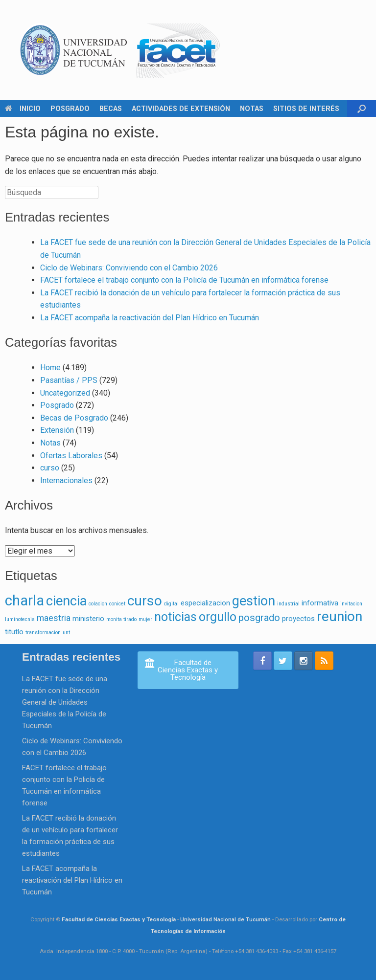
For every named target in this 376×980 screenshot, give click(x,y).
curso (50, 468)
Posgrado (57, 405)
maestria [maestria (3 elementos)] (54, 618)
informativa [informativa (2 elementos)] (320, 603)
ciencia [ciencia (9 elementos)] (66, 601)
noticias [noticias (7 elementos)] (176, 617)
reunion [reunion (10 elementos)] (340, 616)
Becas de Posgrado (74, 418)
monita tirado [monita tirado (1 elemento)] (121, 619)
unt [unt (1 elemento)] (66, 633)
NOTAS (252, 109)
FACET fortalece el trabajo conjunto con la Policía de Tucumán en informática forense (184, 280)
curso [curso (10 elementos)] (145, 601)
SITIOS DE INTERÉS (306, 109)
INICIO (23, 109)
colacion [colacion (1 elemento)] (98, 604)
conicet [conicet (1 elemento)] (117, 604)
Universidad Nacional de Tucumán (225, 919)
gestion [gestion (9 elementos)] (254, 601)
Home (50, 367)
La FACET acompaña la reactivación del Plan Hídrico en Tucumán (150, 318)
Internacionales (66, 480)
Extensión (57, 430)
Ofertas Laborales (71, 456)
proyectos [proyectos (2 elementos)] (298, 619)
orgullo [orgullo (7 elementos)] (218, 617)
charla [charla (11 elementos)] (24, 601)
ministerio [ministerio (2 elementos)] (88, 619)
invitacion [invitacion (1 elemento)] (351, 604)
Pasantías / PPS (69, 380)
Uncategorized (65, 393)
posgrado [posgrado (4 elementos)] (259, 618)
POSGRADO (70, 109)
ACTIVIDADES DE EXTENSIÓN (181, 109)
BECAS (111, 109)
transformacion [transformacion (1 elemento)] (43, 633)
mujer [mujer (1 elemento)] (145, 619)
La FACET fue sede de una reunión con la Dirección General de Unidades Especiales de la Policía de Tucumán (65, 702)
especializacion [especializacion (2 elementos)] (205, 603)
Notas (50, 443)
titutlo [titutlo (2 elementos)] (14, 632)
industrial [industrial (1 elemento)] (288, 604)
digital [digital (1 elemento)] (171, 604)
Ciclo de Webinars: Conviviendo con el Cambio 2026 (129, 268)
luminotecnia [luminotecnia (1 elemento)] (20, 619)
